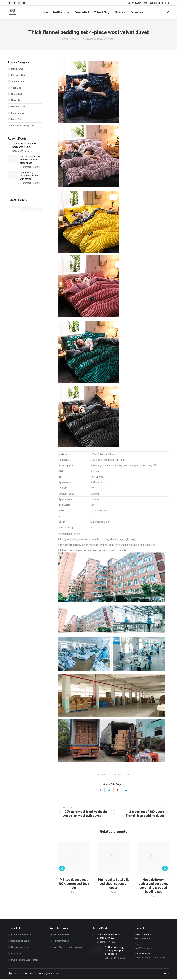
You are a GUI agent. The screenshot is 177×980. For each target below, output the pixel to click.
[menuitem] (44, 12)
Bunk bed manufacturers (25, 960)
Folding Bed (18, 113)
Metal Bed (17, 119)
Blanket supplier (20, 947)
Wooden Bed (18, 81)
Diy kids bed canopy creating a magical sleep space (30, 160)
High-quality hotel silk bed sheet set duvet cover (113, 884)
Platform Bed (18, 75)
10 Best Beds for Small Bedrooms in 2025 (24, 145)
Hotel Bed (17, 100)
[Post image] (9, 143)
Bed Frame (17, 69)
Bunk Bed (16, 94)
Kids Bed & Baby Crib (23, 126)
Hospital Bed (18, 107)
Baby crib (16, 954)
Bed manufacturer (21, 935)
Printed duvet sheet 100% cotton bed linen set (74, 884)
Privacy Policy (61, 941)
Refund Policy (61, 935)
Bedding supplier (21, 941)
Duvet (110, 774)
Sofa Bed (16, 88)
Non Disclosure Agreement (68, 947)
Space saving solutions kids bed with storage (29, 176)
